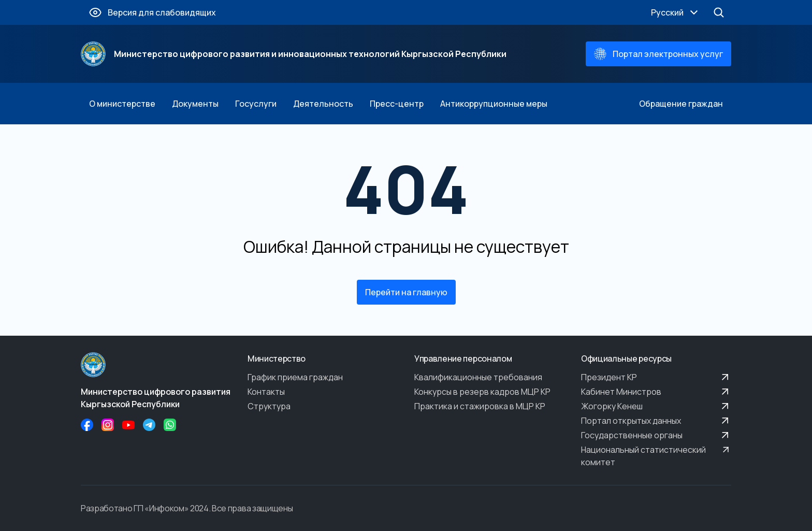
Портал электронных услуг (658, 54)
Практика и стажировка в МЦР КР (480, 406)
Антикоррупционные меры (494, 104)
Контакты (266, 392)
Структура (269, 406)
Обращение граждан (681, 104)
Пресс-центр (397, 104)
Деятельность (323, 104)
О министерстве (122, 104)
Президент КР (656, 377)
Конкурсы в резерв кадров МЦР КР (482, 392)
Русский (676, 12)
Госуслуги (256, 104)
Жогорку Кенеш (656, 406)
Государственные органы (656, 435)
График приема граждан (295, 377)
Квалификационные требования (478, 377)
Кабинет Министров (656, 392)
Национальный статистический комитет (656, 456)
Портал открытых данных (656, 421)
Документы (195, 104)
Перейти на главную (406, 292)
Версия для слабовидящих (153, 12)
